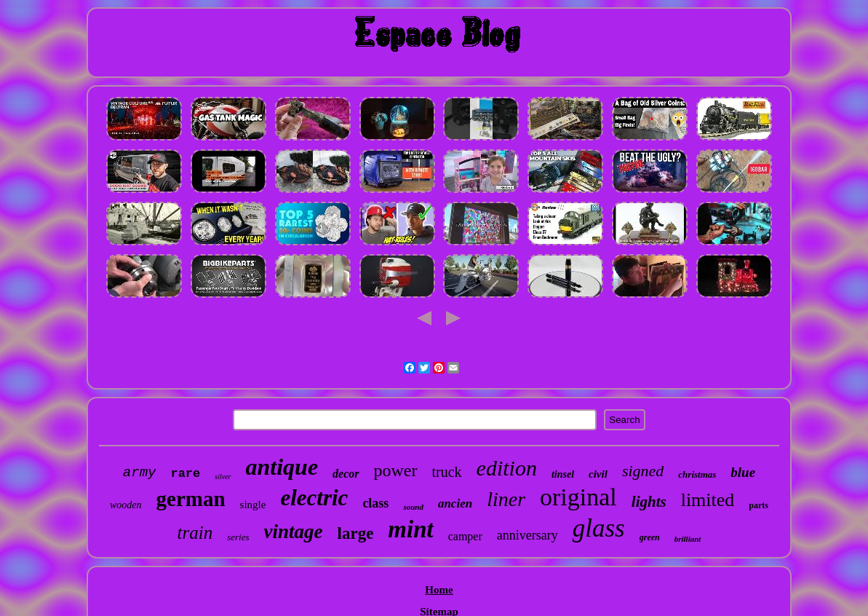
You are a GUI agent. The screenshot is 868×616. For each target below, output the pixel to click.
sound (413, 507)
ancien (455, 504)
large (356, 533)
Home (439, 590)
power (396, 470)
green (650, 537)
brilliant (688, 539)
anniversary (527, 535)
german (191, 499)
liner (506, 499)
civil (598, 474)
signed (643, 471)
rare (185, 474)
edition (507, 468)
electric (314, 498)
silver (223, 477)
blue (743, 472)
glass (599, 528)
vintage (294, 532)
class (375, 503)
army (140, 473)
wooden (126, 505)
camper (465, 536)
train (195, 533)
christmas (697, 474)
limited (708, 500)
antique (282, 467)
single (253, 505)
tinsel (563, 474)
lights (649, 502)
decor (346, 474)
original (578, 497)
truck (447, 472)
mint (410, 529)
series (238, 537)
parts (758, 505)
